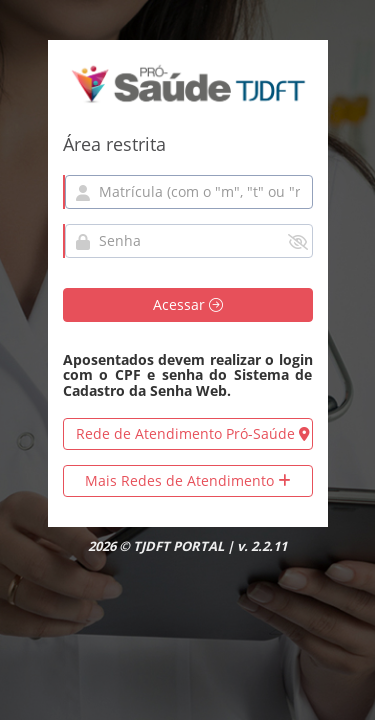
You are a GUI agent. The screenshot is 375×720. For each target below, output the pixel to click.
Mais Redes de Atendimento (188, 480)
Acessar (188, 304)
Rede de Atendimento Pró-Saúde (193, 433)
